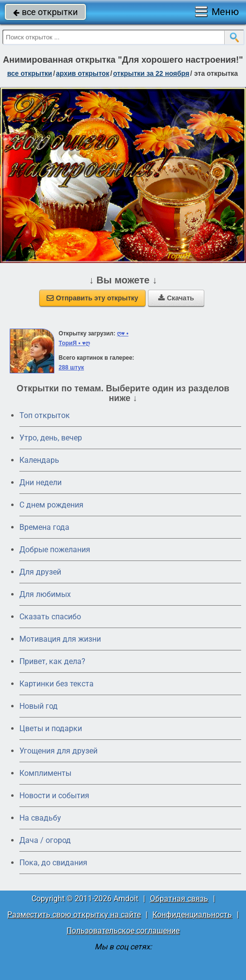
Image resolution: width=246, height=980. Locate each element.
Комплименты (45, 773)
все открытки (45, 12)
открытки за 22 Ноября (151, 73)
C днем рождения (51, 505)
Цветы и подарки (51, 728)
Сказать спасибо (50, 617)
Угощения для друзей (58, 751)
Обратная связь (179, 899)
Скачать (176, 298)
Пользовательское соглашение (123, 931)
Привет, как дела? (52, 661)
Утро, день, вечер (51, 438)
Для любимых (45, 594)
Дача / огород (45, 840)
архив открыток (82, 73)
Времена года (44, 527)
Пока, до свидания (53, 863)
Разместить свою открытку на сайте (74, 915)
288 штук (71, 367)
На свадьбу (40, 818)
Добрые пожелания (55, 550)
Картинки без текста (57, 684)
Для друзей (40, 572)
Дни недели (41, 482)
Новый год (39, 706)
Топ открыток (45, 415)
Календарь (39, 460)
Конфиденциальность (192, 915)
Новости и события (54, 796)
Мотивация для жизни (60, 639)
